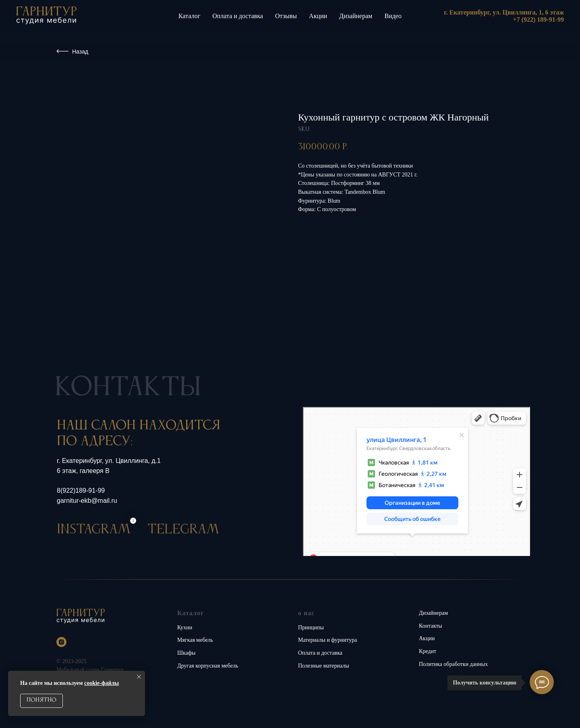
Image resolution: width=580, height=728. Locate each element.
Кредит (428, 651)
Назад (80, 52)
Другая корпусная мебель (208, 666)
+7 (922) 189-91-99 (539, 20)
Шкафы (186, 653)
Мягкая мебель (195, 640)
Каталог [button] (189, 16)
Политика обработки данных (453, 664)
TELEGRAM (183, 545)
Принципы (311, 627)
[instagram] (61, 642)
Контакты (431, 626)
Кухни (185, 627)
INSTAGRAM (94, 545)
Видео (393, 16)
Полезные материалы (324, 666)
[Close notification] (139, 677)
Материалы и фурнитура (327, 640)
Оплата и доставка (238, 16)
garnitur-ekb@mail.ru (87, 501)
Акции (318, 16)
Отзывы (286, 16)
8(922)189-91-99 (81, 491)
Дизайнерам (356, 16)
